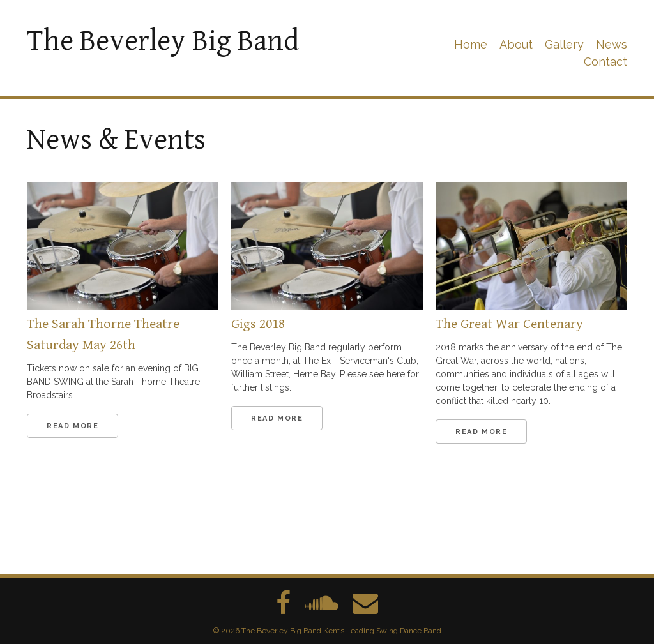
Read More (72, 426)
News (612, 44)
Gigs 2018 (258, 324)
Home (471, 44)
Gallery (564, 44)
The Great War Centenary (509, 324)
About (516, 44)
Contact (605, 62)
